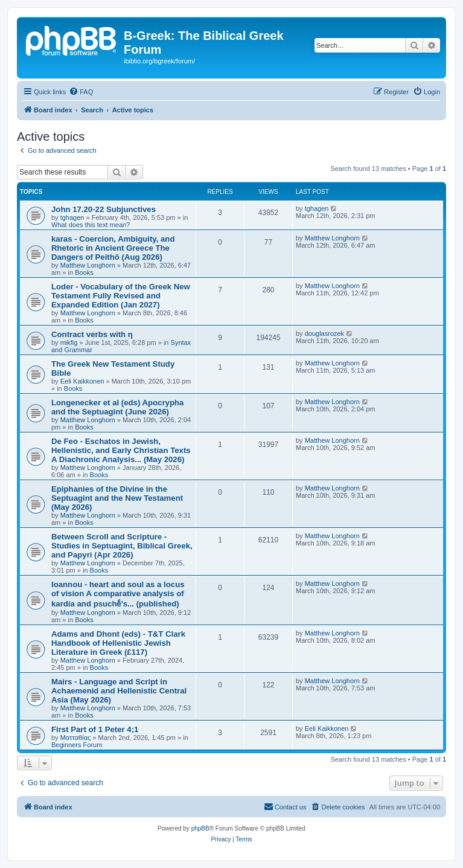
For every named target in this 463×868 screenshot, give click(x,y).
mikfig (69, 342)
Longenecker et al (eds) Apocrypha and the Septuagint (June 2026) (117, 407)
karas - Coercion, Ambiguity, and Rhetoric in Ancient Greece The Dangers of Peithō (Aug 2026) (113, 248)
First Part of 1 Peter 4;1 (95, 729)
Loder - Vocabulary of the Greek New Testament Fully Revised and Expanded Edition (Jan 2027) (121, 296)
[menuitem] (81, 92)
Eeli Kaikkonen (82, 381)
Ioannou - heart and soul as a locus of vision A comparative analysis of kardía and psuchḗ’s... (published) (118, 594)
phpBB (200, 828)
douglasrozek (324, 333)
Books (84, 272)
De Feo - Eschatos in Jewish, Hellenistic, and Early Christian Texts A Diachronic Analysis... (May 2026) (121, 450)
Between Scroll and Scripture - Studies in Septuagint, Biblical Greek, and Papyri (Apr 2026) (122, 546)
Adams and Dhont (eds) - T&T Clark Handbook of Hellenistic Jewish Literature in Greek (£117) (118, 643)
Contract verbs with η (92, 334)
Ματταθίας (76, 738)
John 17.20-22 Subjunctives (104, 209)
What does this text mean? (91, 225)
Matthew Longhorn (88, 265)
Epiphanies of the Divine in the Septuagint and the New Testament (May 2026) (117, 498)
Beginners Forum (77, 745)
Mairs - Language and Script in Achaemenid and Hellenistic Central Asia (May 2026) (119, 691)
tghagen (72, 217)
